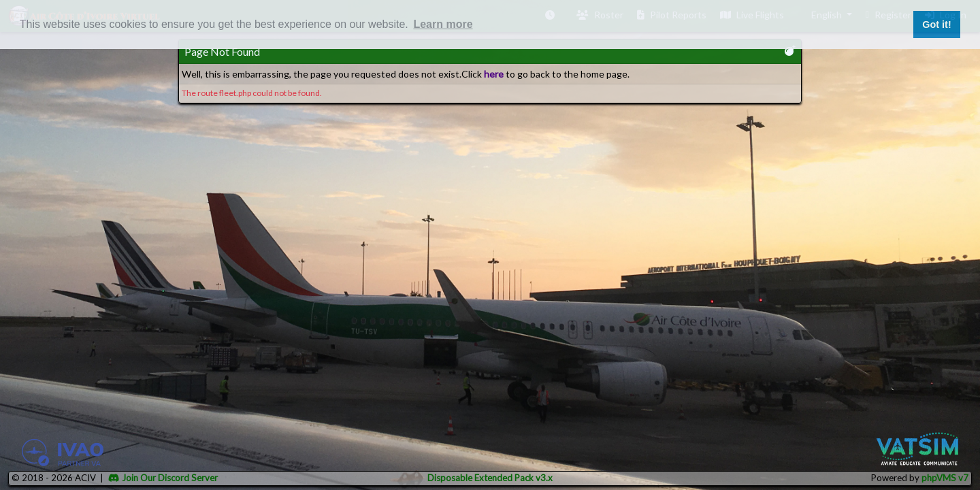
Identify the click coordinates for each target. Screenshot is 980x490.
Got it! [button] (936, 24)
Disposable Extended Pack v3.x (490, 478)
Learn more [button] (443, 24)
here (494, 74)
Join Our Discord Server (163, 478)
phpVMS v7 (945, 478)
